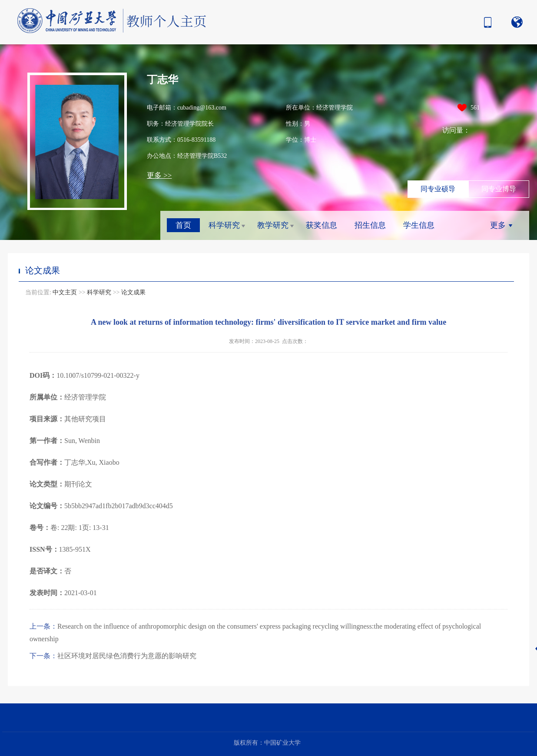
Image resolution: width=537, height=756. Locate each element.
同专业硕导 (438, 189)
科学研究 (224, 225)
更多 (498, 225)
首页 (183, 225)
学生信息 (419, 225)
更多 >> (159, 175)
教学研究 (273, 225)
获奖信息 (322, 225)
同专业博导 (499, 189)
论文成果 (133, 292)
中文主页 (65, 292)
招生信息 (370, 225)
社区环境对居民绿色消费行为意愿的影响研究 (113, 656)
